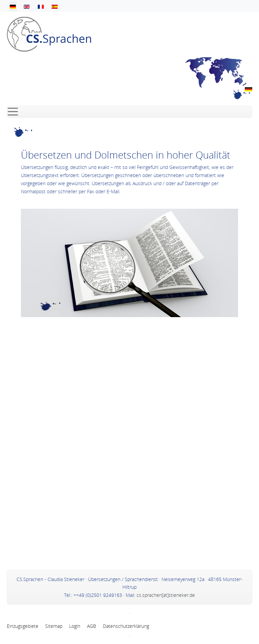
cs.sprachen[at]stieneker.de (166, 595)
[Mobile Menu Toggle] (13, 112)
